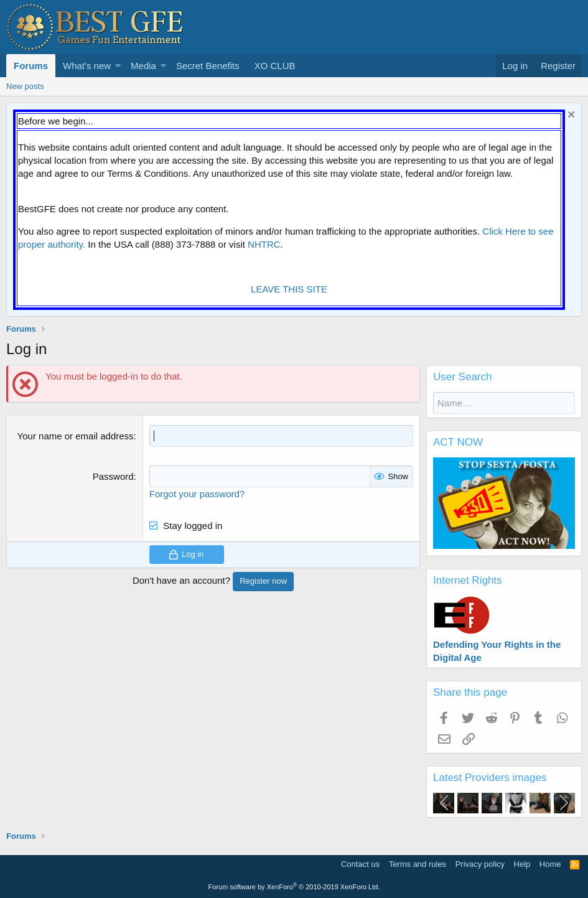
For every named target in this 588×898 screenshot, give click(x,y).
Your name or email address (76, 436)
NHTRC (264, 244)
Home (550, 864)
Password (113, 476)
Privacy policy (480, 864)
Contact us (360, 864)
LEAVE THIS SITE (289, 289)
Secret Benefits (208, 66)
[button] (118, 66)
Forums (31, 66)
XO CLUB (275, 66)
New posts (25, 86)
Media (143, 66)
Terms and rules (418, 864)
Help (522, 864)
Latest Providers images (490, 778)
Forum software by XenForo (294, 887)
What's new (87, 66)
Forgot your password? (197, 494)
